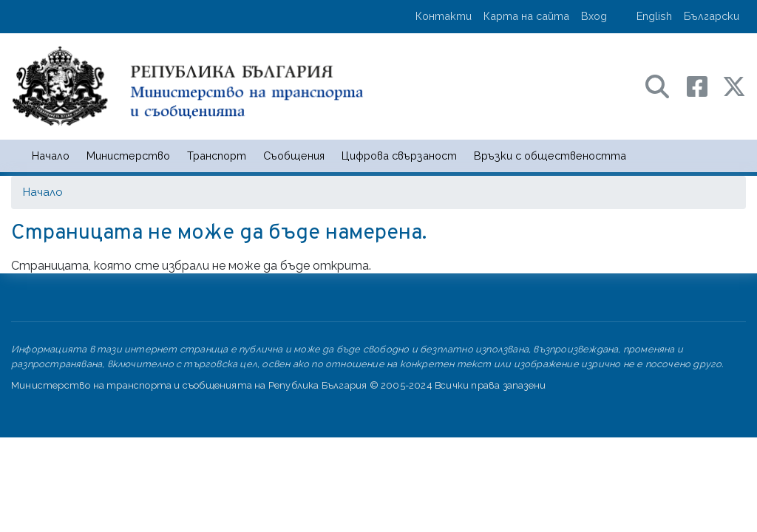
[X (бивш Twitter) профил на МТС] (734, 85)
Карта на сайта (526, 16)
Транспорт (217, 156)
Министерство (128, 156)
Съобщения (294, 156)
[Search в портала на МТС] (665, 85)
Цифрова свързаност (399, 156)
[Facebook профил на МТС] (705, 85)
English (654, 16)
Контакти (444, 16)
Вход (594, 16)
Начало (51, 156)
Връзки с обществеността (550, 156)
